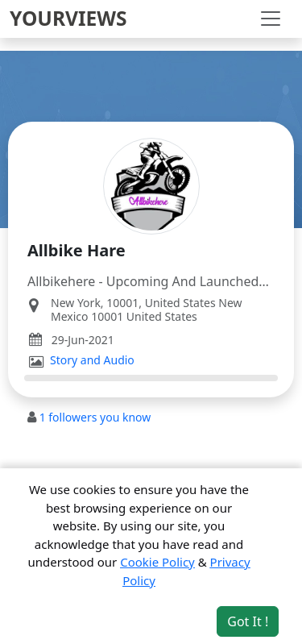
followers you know (95, 417)
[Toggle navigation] (271, 19)
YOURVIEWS (68, 18)
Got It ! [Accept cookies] (248, 621)
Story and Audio (92, 360)
